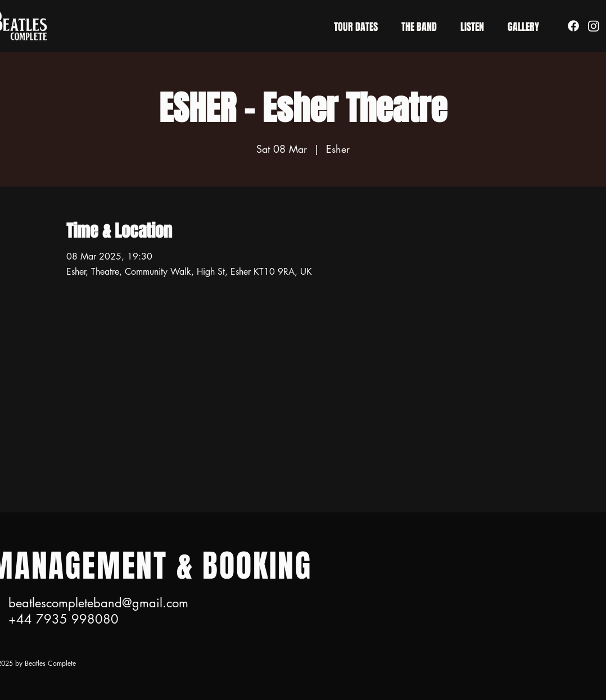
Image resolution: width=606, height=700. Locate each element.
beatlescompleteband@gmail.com (98, 603)
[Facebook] (573, 26)
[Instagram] (594, 26)
